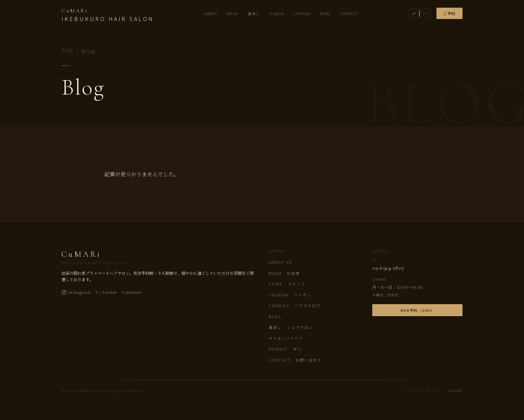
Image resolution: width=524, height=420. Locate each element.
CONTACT (349, 14)
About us (280, 262)
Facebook (132, 292)
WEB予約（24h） (418, 310)
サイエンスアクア (286, 338)
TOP (68, 51)
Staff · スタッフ (287, 284)
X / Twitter (107, 292)
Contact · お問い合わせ (295, 360)
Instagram (76, 292)
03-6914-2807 (388, 268)
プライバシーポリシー (423, 391)
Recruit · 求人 (285, 349)
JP (414, 14)
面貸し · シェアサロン (291, 327)
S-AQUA (277, 14)
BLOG (326, 14)
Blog (275, 317)
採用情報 (455, 391)
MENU (233, 14)
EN (426, 14)
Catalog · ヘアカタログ (295, 305)
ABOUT (211, 14)
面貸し (254, 14)
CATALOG (302, 14)
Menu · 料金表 (284, 273)
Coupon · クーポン (290, 295)
